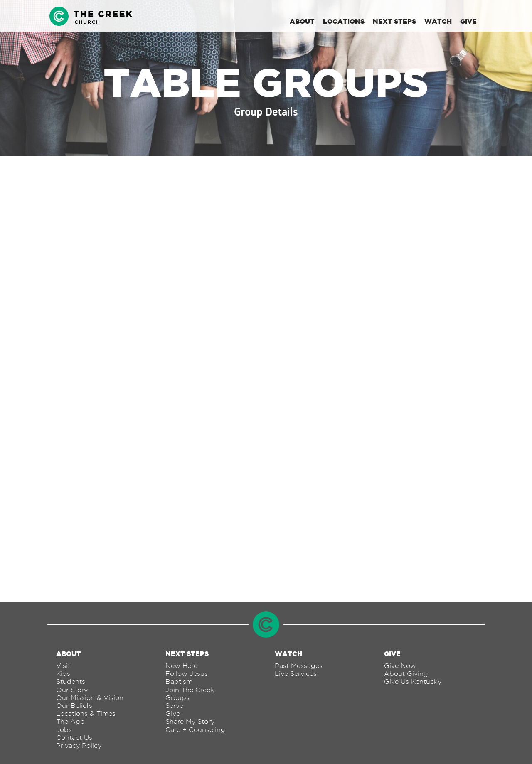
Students (71, 681)
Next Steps (394, 21)
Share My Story (190, 721)
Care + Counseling (195, 730)
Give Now (400, 666)
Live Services (296, 674)
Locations (344, 21)
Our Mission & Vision (90, 698)
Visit (63, 666)
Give (468, 21)
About (302, 21)
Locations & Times (86, 713)
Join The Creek (190, 690)
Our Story (72, 690)
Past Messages (299, 666)
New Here (181, 666)
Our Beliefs (74, 706)
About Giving (406, 674)
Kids (63, 674)
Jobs (64, 730)
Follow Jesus (187, 674)
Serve (174, 706)
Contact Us (74, 738)
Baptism (179, 681)
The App (70, 721)
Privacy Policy (79, 746)
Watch (438, 21)
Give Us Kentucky (413, 681)
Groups (177, 698)
